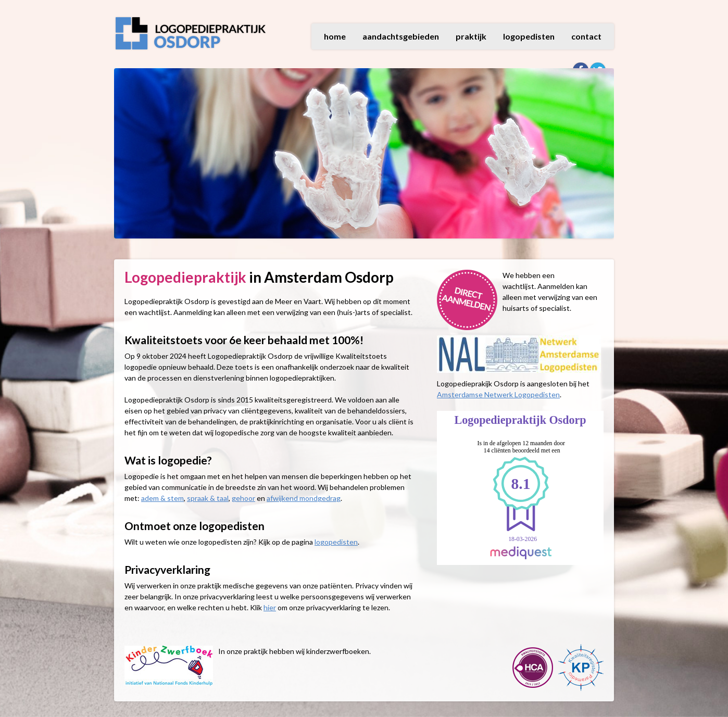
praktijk (471, 36)
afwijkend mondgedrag (304, 498)
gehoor (243, 498)
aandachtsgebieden (401, 36)
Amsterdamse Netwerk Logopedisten (498, 394)
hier (270, 607)
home (335, 36)
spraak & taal (208, 498)
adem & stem (162, 498)
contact (586, 36)
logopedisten (529, 36)
